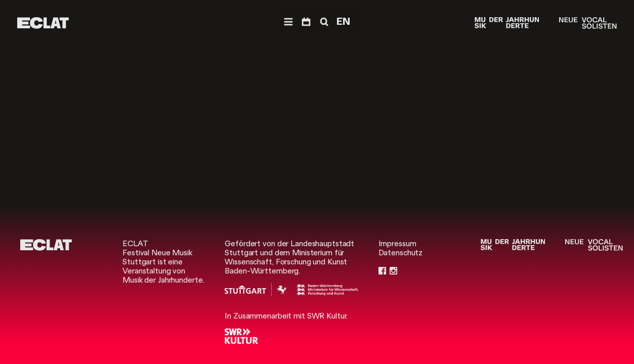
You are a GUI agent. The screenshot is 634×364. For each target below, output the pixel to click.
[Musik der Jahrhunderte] (507, 23)
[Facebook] (382, 271)
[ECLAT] (43, 23)
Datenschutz (401, 253)
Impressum (397, 244)
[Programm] (306, 22)
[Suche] (323, 22)
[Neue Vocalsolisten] (588, 23)
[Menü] (288, 22)
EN (343, 21)
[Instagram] (393, 271)
